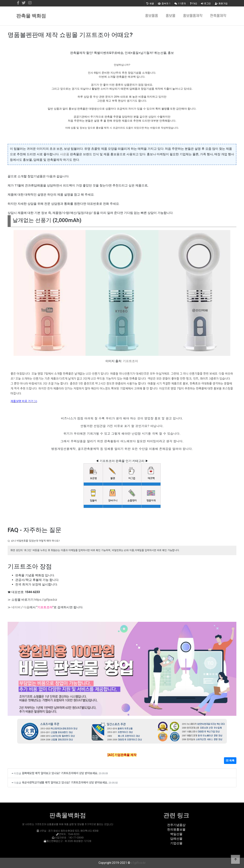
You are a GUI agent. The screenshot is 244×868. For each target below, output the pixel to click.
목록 (230, 760)
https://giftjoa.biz (46, 600)
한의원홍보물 (176, 829)
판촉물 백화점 (31, 16)
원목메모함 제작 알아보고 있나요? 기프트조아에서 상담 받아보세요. (60, 773)
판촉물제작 (218, 16)
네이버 (16, 607)
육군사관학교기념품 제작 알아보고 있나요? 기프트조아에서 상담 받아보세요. (65, 782)
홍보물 (171, 16)
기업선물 (176, 843)
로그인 (206, 3)
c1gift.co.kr (138, 863)
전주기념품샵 (176, 825)
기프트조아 (130, 361)
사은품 (65, 154)
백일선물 (176, 834)
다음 (26, 607)
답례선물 (176, 839)
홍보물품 (152, 16)
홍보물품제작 (193, 16)
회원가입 (221, 3)
